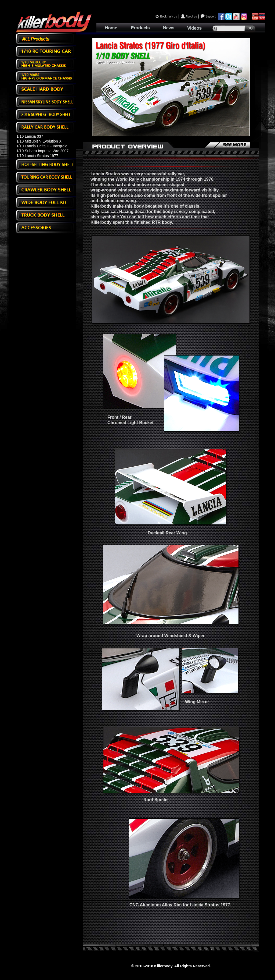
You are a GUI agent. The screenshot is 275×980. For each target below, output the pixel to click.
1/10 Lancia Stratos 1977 (37, 156)
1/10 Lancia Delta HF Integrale (42, 146)
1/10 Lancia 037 (30, 136)
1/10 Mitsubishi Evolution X (39, 141)
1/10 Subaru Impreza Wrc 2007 (42, 151)
